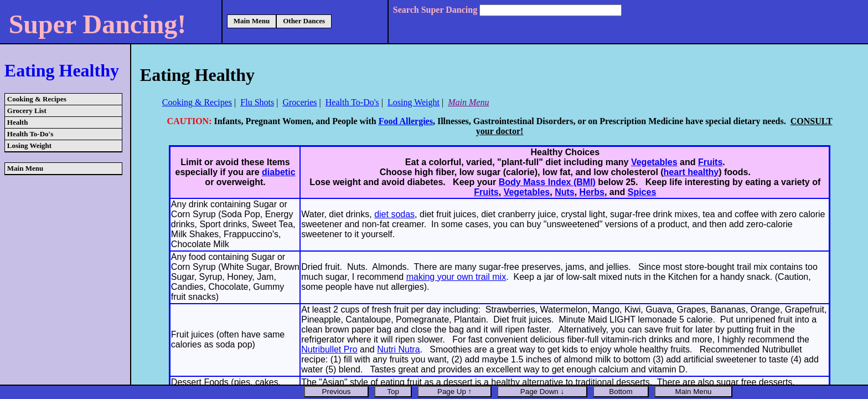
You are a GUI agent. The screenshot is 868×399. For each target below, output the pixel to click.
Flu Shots (257, 102)
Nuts (565, 192)
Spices (642, 192)
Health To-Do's (30, 134)
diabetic (278, 172)
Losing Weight (29, 145)
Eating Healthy (62, 70)
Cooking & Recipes (37, 99)
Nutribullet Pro (329, 349)
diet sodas (394, 214)
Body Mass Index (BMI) (547, 182)
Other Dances (304, 21)
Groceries (299, 102)
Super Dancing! (98, 24)
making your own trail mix (456, 277)
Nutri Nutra (398, 349)
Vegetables (654, 162)
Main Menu (252, 21)
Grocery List (27, 111)
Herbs (592, 192)
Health (18, 122)
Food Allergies (406, 121)
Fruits (710, 162)
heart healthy (691, 172)
